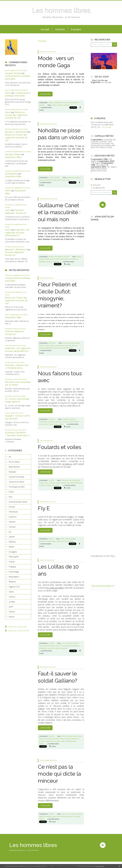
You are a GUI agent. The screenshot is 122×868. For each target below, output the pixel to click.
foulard (65, 480)
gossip (78, 817)
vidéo (62, 741)
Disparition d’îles (13, 157)
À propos (76, 29)
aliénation (56, 485)
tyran (51, 424)
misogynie (60, 346)
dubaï (49, 541)
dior (63, 736)
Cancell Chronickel (16, 477)
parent (70, 643)
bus (63, 541)
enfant (76, 643)
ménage (51, 422)
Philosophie (14, 557)
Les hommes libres (61, 10)
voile (71, 480)
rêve (62, 539)
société (12, 602)
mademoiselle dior (52, 741)
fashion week (44, 259)
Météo (12, 547)
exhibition (67, 646)
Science (12, 597)
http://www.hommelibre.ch (103, 586)
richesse (63, 817)
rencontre (70, 541)
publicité (58, 648)
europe (63, 483)
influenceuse (55, 180)
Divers (11, 492)
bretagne (78, 483)
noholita (71, 178)
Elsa (10, 497)
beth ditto (71, 817)
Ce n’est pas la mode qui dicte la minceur (59, 774)
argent (65, 648)
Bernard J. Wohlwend (16, 132)
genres (67, 105)
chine (41, 744)
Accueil (45, 29)
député (74, 346)
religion (77, 480)
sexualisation (44, 646)
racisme (55, 739)
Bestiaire (12, 472)
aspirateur (43, 422)
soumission (43, 424)
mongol (67, 739)
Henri (8, 93)
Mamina (12, 542)
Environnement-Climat (18, 502)
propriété (76, 646)
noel (50, 262)
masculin (68, 259)
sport (11, 607)
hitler (61, 739)
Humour (12, 527)
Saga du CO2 (14, 587)
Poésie (12, 562)
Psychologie (14, 572)
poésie (73, 539)
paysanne (70, 483)
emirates (42, 541)
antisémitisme (71, 741)
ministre (68, 346)
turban (42, 485)
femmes (72, 419)
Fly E (44, 508)
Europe (12, 507)
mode (54, 105)
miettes (58, 422)
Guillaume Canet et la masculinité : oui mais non (59, 212)
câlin (66, 422)
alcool (42, 741)
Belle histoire (14, 467)
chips (71, 422)
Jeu (10, 532)
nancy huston (49, 483)
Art (10, 457)
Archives (60, 29)
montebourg (68, 348)
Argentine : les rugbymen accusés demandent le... (17, 233)
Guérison (13, 517)
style (68, 814)
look (73, 814)
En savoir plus (100, 866)
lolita (64, 643)
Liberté (12, 537)
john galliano (71, 736)
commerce (43, 648)
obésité (42, 817)
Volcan (12, 617)
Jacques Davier (13, 154)
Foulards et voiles (60, 447)
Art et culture (14, 462)
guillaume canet (57, 259)
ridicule (56, 262)
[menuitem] (45, 29)
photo (59, 541)
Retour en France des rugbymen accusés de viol (16, 115)
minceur (79, 814)
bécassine (54, 348)
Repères (12, 582)
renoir (42, 819)
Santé (11, 592)
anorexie (49, 817)
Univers (12, 612)
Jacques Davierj (13, 73)
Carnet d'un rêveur (17, 482)
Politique (12, 567)
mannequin (43, 262)
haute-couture (45, 739)
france (42, 348)
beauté (56, 817)
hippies (48, 485)
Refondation (14, 577)
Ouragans (13, 552)
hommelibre (11, 174)
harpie (76, 422)
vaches (51, 648)
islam (58, 483)
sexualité (59, 646)
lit (63, 422)
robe (47, 348)
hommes (60, 105)
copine (61, 424)
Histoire (12, 522)
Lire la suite (45, 94)
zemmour (75, 739)
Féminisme (13, 512)
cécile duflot (50, 346)
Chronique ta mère (17, 487)
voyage (68, 539)
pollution (65, 180)
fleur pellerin (69, 343)
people (75, 259)
